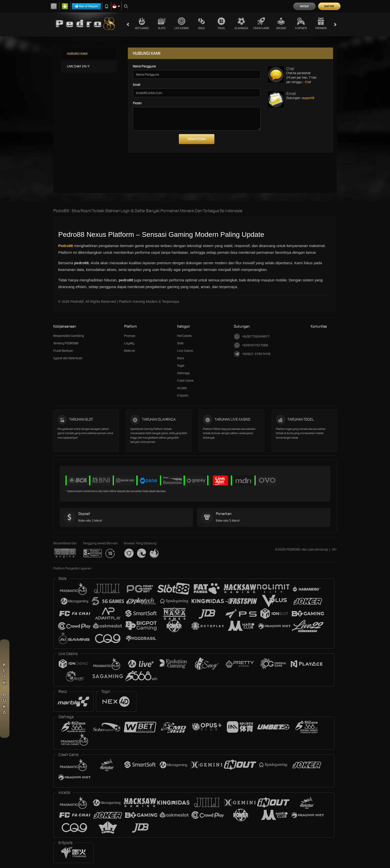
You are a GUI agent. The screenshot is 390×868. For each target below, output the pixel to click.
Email (137, 85)
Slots (162, 24)
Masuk (304, 6)
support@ (308, 98)
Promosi (321, 24)
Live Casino (182, 24)
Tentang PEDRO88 (66, 343)
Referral (129, 351)
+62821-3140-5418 (252, 354)
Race (201, 24)
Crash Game (261, 24)
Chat (308, 82)
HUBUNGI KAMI (77, 54)
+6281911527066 (251, 345)
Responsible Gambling (69, 336)
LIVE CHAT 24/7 (78, 66)
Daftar (329, 6)
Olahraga (241, 24)
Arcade (281, 24)
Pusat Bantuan (63, 351)
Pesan (137, 103)
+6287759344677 (252, 336)
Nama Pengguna (144, 66)
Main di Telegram (86, 6)
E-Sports (301, 24)
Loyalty (129, 343)
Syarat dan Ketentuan (68, 358)
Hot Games (142, 24)
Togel (221, 24)
